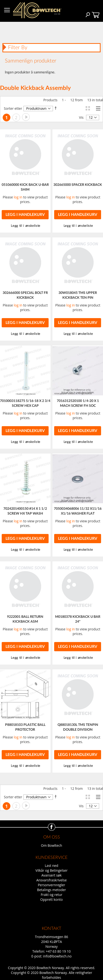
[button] (78, 226)
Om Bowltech (51, 845)
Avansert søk (51, 875)
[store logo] (37, 10)
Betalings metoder (51, 890)
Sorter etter (13, 108)
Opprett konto (52, 899)
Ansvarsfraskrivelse (51, 880)
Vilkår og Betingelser (52, 870)
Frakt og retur (51, 895)
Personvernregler (51, 885)
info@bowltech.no (57, 956)
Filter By (18, 47)
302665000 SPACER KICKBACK (78, 185)
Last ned (51, 866)
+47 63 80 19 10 (58, 951)
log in (18, 197)
